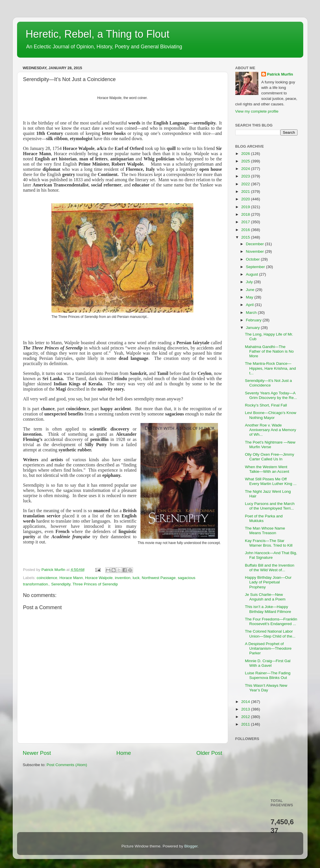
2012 (246, 717)
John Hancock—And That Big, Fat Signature (271, 555)
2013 (246, 709)
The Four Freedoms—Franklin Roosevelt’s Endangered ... (271, 621)
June (251, 290)
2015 (246, 237)
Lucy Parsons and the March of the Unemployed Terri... (270, 506)
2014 (246, 702)
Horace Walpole (99, 578)
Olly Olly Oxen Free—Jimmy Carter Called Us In (269, 457)
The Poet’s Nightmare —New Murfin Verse (270, 445)
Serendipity (61, 584)
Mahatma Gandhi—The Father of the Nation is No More (269, 351)
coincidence (47, 578)
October (254, 259)
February (254, 320)
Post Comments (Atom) (67, 765)
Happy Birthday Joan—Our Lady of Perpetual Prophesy (268, 582)
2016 (246, 230)
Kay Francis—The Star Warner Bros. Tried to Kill (269, 543)
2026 (246, 154)
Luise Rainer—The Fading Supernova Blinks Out (268, 675)
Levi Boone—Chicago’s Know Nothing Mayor (271, 415)
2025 (246, 161)
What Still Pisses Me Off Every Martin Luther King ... (271, 481)
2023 (246, 176)
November (256, 251)
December (256, 244)
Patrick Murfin (280, 74)
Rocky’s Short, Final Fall (266, 405)
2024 (246, 169)
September (256, 267)
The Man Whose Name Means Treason (265, 531)
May (250, 297)
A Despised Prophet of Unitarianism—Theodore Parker (268, 648)
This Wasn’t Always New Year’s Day (266, 688)
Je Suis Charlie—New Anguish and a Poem (265, 597)
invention (123, 578)
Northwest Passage (159, 578)
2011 (246, 724)
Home (124, 753)
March (252, 313)
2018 (246, 214)
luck (136, 578)
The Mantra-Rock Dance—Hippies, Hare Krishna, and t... (270, 368)
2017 (246, 222)
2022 (246, 184)
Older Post (209, 753)
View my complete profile (257, 111)
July (250, 282)
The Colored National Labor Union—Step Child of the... (270, 634)
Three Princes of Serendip (95, 584)
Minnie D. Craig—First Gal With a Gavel (268, 663)
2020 (246, 199)
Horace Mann (71, 578)
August (253, 274)
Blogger (191, 846)
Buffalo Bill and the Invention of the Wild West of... (270, 568)
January (254, 328)
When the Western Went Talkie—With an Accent (267, 469)
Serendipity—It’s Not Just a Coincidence (268, 383)
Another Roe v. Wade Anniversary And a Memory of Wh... (270, 430)
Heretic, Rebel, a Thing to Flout (98, 34)
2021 (246, 192)
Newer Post (37, 753)
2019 (246, 207)
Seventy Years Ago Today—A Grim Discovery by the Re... (271, 395)
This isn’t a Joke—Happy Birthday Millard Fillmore (268, 609)
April (250, 305)
